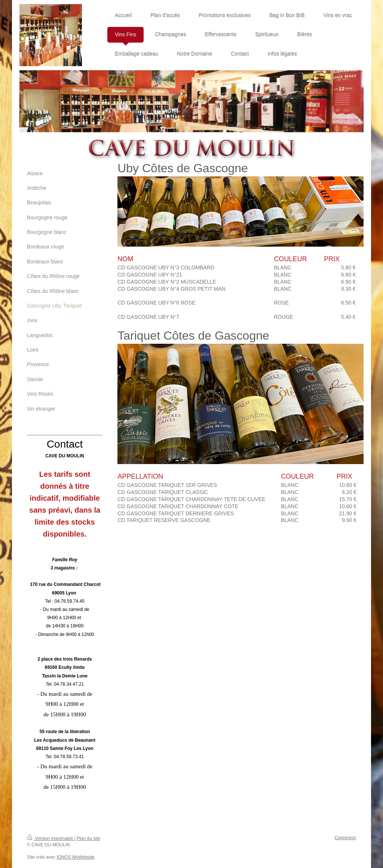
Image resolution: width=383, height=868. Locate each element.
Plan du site (88, 838)
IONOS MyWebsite (75, 857)
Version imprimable (51, 838)
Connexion (345, 838)
